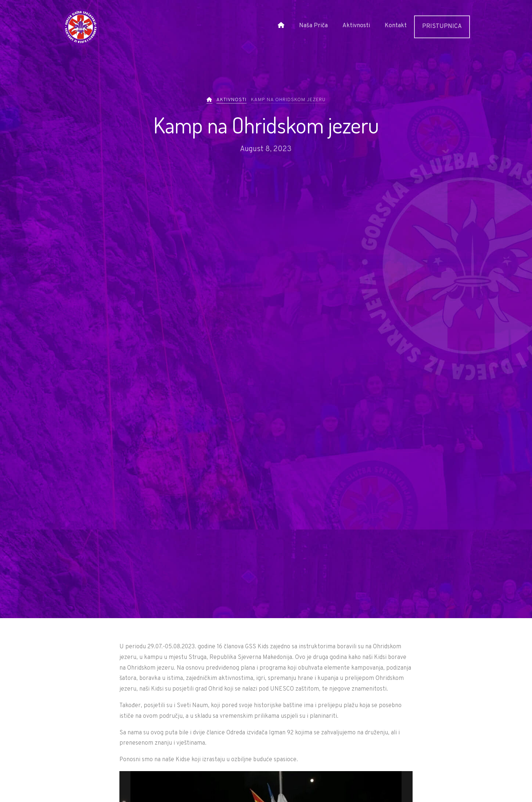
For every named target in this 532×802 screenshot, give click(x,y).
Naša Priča (313, 26)
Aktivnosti (356, 26)
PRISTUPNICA (442, 26)
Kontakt (396, 26)
